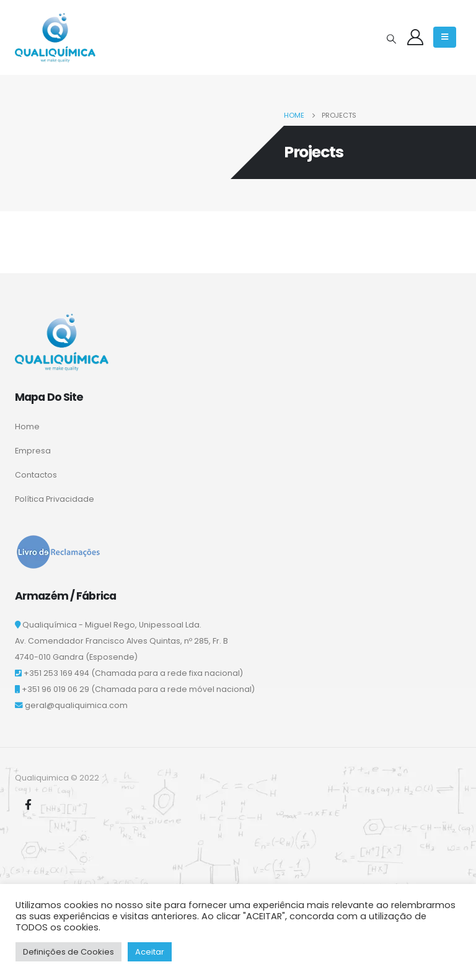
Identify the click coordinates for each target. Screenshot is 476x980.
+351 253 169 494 (56, 673)
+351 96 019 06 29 (55, 689)
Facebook (28, 804)
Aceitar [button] (150, 952)
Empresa (33, 451)
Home (27, 427)
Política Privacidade (55, 499)
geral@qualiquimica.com (76, 705)
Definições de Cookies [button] (68, 952)
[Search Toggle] (391, 39)
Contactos (36, 475)
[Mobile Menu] (445, 37)
